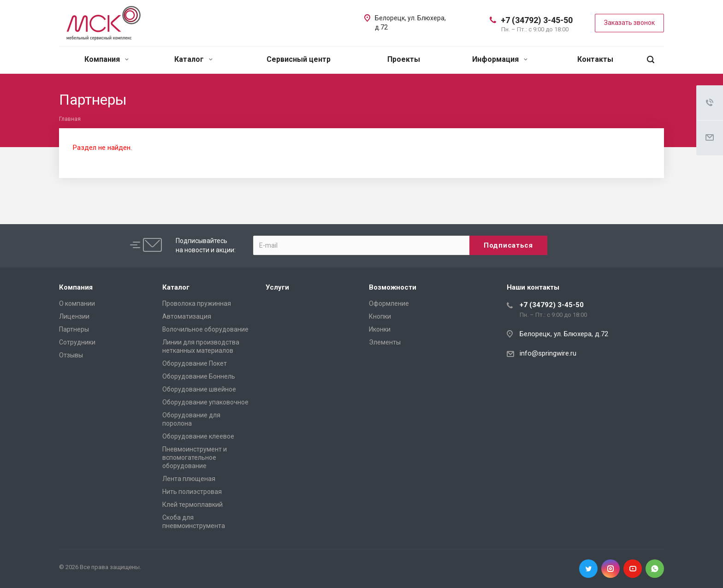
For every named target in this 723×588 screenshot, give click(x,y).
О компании (77, 303)
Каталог (193, 59)
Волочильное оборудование (205, 329)
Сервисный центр (299, 59)
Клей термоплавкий (193, 505)
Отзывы (71, 355)
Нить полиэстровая (192, 492)
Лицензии (74, 316)
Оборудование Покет (195, 363)
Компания (107, 59)
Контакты (595, 59)
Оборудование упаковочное (205, 402)
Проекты (404, 59)
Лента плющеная (189, 479)
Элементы (385, 342)
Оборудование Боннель (199, 376)
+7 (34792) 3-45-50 (537, 20)
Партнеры (74, 329)
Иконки (380, 329)
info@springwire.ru (548, 353)
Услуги (277, 287)
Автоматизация (187, 316)
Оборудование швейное (199, 389)
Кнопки (380, 316)
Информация (500, 59)
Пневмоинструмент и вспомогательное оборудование (195, 457)
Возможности (393, 287)
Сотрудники (77, 342)
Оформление (389, 303)
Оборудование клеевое (198, 436)
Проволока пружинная (197, 303)
